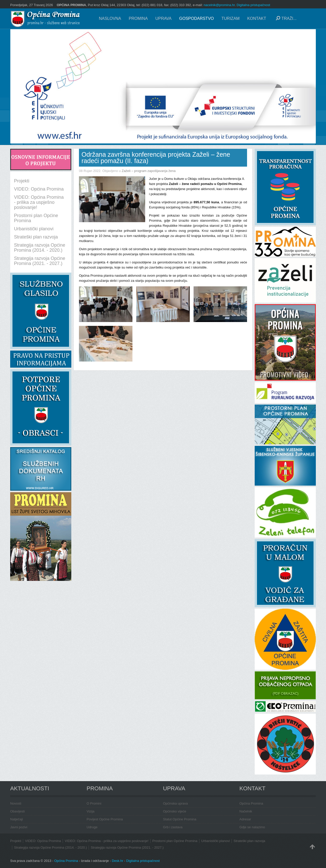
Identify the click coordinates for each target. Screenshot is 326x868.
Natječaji (17, 819)
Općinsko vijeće (175, 811)
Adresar (245, 819)
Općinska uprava (175, 803)
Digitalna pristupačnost (253, 5)
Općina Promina (251, 803)
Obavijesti (17, 811)
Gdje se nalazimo (252, 827)
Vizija (91, 811)
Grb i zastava (173, 827)
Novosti (16, 803)
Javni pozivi (19, 827)
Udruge (92, 827)
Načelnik (246, 811)
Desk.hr (118, 861)
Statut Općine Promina (180, 819)
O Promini (94, 803)
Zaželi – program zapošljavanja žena (149, 171)
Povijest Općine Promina (105, 819)
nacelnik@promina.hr (219, 5)
